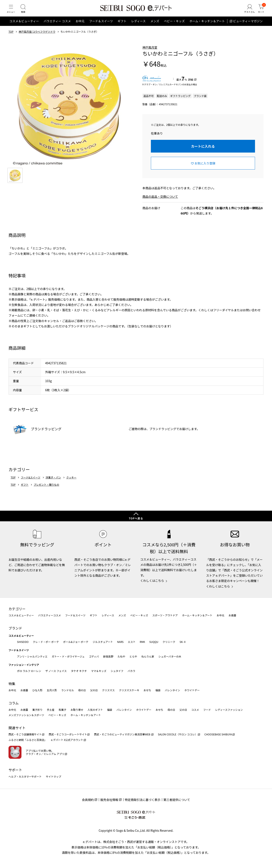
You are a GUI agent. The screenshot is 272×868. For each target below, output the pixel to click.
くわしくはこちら (152, 581)
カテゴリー (17, 609)
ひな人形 (37, 690)
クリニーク (169, 642)
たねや (121, 656)
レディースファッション (229, 710)
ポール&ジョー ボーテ (76, 642)
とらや (133, 656)
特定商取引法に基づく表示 (143, 800)
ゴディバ (94, 656)
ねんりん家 (148, 656)
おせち (147, 690)
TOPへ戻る (136, 518)
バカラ (132, 671)
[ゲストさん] (247, 11)
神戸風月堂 (150, 52)
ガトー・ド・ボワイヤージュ (68, 656)
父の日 (94, 690)
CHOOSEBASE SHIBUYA (218, 734)
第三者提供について (177, 800)
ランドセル (68, 690)
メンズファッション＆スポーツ (26, 715)
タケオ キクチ (79, 671)
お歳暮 (232, 615)
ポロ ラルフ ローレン (29, 671)
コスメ (195, 710)
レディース (138, 26)
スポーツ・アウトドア (165, 615)
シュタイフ (117, 671)
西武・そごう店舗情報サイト (25, 734)
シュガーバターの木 (170, 656)
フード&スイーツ (31, 482)
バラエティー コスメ (57, 26)
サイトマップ (54, 776)
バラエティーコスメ (49, 615)
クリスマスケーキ (129, 690)
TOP (11, 37)
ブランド (15, 628)
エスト (132, 642)
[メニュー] (12, 11)
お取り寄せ (77, 710)
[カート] (260, 11)
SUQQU (154, 642)
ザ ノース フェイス (56, 671)
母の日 (82, 690)
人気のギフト (95, 710)
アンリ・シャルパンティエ (32, 656)
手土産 (51, 710)
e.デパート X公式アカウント (67, 740)
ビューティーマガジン (248, 26)
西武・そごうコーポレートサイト (68, 734)
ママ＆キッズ (99, 671)
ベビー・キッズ (174, 26)
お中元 (80, 26)
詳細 (191, 85)
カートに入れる (203, 151)
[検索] (25, 11)
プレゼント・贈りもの (47, 490)
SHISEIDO (23, 642)
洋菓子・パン (53, 482)
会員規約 (88, 800)
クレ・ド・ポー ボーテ (46, 642)
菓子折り (37, 710)
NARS (120, 642)
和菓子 (62, 710)
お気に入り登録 (205, 168)
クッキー (71, 482)
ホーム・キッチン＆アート (207, 26)
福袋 (158, 690)
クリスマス (108, 690)
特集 (12, 684)
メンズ (155, 26)
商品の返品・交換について (160, 202)
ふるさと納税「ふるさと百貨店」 (28, 740)
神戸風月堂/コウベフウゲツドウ (37, 37)
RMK (142, 642)
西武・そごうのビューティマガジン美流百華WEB (122, 734)
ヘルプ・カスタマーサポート (25, 776)
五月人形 (52, 690)
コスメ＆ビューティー (24, 26)
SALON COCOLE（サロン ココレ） (178, 734)
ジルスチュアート (103, 642)
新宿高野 (108, 656)
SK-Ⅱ (183, 642)
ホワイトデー (192, 690)
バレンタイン (172, 690)
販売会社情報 (109, 800)
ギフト (122, 26)
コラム (14, 703)
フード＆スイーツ (101, 26)
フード (207, 710)
